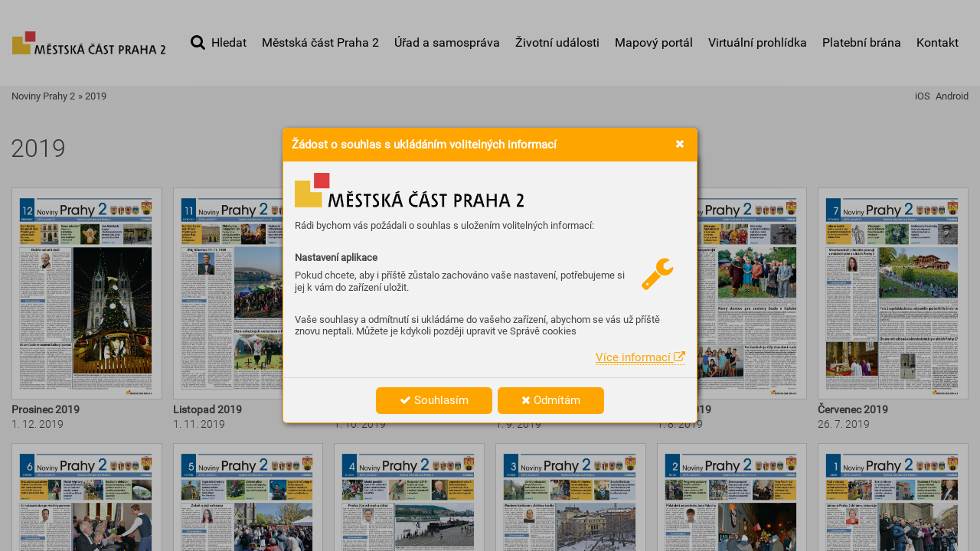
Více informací (640, 357)
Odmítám (551, 400)
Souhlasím (434, 400)
